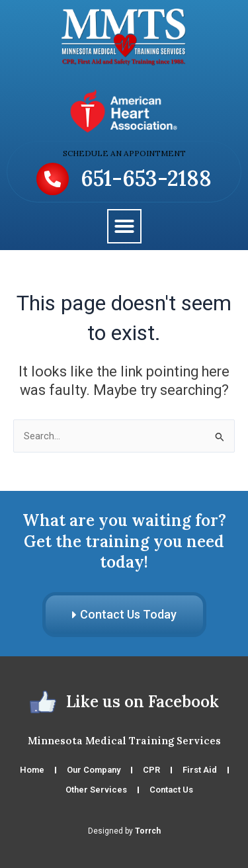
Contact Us (171, 790)
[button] (124, 226)
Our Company (94, 770)
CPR (151, 770)
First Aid (200, 770)
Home (32, 770)
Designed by (124, 831)
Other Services (96, 790)
